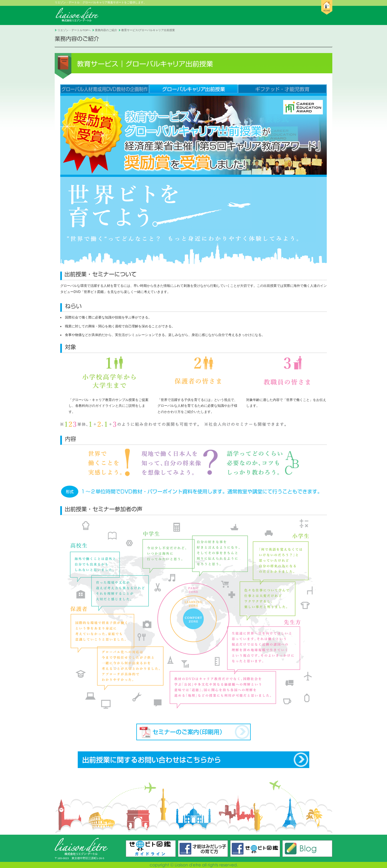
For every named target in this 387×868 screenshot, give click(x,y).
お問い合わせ (297, 15)
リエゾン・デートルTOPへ (74, 30)
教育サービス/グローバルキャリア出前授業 (148, 30)
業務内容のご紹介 (213, 15)
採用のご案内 (257, 15)
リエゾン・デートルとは (161, 15)
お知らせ (118, 15)
